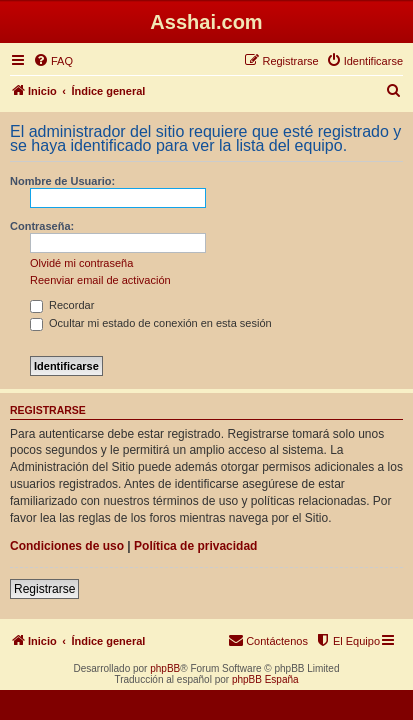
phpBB (165, 668)
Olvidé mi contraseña (81, 263)
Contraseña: (42, 226)
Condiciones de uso (67, 546)
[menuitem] (53, 61)
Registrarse (44, 589)
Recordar (62, 305)
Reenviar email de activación (100, 280)
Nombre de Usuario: (62, 181)
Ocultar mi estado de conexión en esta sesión (151, 323)
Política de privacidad (195, 546)
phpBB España (265, 679)
